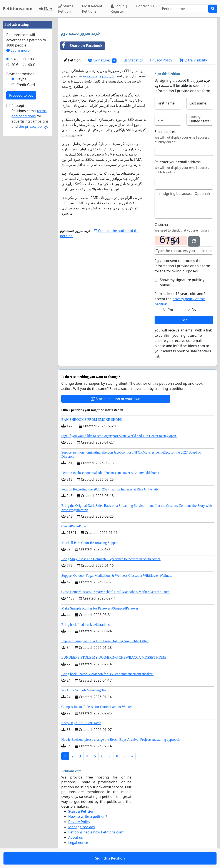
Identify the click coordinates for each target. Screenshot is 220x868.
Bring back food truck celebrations (85, 625)
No (194, 309)
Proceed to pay (21, 95)
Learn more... (19, 50)
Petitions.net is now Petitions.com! (96, 832)
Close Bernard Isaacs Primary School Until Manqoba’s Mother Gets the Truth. (116, 592)
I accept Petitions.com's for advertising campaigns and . (30, 116)
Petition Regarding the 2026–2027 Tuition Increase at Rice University (110, 489)
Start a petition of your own (116, 399)
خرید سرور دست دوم (98, 76)
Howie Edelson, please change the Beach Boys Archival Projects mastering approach (120, 740)
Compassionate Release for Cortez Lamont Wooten (97, 707)
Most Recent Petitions (92, 9)
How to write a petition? (88, 817)
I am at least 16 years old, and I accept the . (180, 299)
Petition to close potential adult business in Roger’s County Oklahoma (110, 473)
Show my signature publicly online (182, 282)
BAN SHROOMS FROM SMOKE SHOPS (92, 420)
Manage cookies (82, 827)
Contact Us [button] (145, 6)
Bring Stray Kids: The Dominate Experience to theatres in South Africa (111, 559)
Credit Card (26, 85)
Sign (184, 320)
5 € (14, 59)
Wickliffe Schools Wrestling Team (85, 690)
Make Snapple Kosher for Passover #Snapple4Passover (100, 608)
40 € (31, 65)
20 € (15, 65)
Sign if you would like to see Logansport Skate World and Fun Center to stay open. (119, 436)
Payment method (20, 74)
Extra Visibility (193, 60)
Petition (72, 60)
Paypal (22, 79)
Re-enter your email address (178, 162)
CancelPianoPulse (74, 526)
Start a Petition (66, 9)
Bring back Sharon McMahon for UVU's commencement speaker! (107, 674)
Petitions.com (17, 9)
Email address (166, 132)
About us (76, 837)
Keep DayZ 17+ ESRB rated (81, 723)
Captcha (161, 225)
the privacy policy (33, 126)
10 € (31, 59)
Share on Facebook (81, 46)
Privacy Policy (161, 60)
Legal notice (78, 843)
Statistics (133, 60)
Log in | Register (119, 9)
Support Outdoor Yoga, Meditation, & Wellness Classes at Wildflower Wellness (117, 576)
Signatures (102, 60)
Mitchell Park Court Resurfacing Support (90, 543)
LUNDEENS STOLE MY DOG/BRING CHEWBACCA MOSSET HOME (114, 657)
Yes (171, 309)
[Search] (184, 9)
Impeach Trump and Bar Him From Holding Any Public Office (105, 641)
